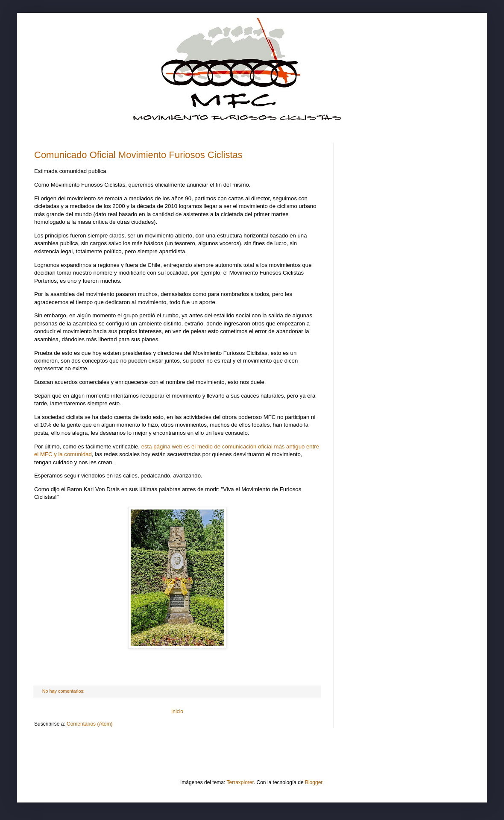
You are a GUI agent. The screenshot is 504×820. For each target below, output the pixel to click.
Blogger (314, 782)
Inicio (177, 712)
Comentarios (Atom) (89, 724)
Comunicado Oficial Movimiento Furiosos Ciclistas (138, 155)
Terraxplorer (240, 782)
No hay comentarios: (64, 691)
